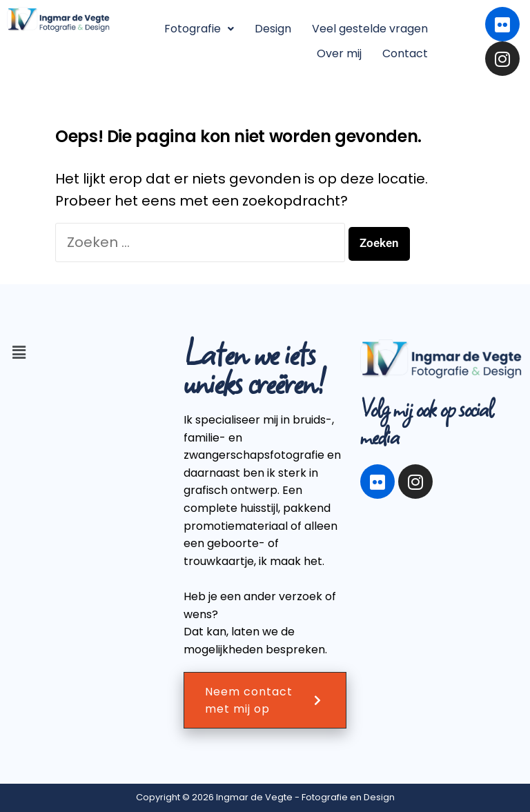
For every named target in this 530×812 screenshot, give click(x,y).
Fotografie (199, 29)
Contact (405, 53)
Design (273, 29)
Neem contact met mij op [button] (265, 700)
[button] (199, 29)
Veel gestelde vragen (370, 29)
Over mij (339, 53)
